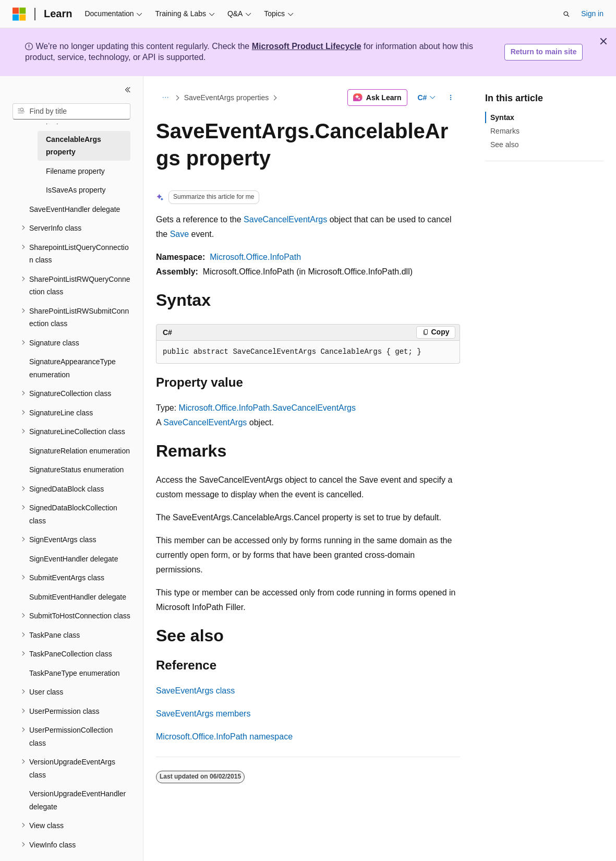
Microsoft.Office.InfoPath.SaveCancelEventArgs (267, 408)
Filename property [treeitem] (75, 171)
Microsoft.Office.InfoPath (255, 257)
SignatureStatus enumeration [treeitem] (76, 470)
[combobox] (71, 112)
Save (179, 234)
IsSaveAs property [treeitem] (76, 190)
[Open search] (566, 14)
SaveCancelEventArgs (285, 219)
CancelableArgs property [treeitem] (74, 146)
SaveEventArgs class (195, 691)
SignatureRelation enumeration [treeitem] (80, 451)
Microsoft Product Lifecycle (307, 46)
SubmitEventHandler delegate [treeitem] (78, 597)
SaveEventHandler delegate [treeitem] (75, 209)
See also (504, 145)
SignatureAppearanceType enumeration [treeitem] (73, 368)
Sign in (592, 14)
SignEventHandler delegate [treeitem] (74, 559)
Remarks (505, 131)
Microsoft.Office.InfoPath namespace (224, 737)
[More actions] (451, 98)
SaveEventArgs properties (227, 98)
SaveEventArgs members (203, 714)
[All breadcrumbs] (165, 98)
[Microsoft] (19, 14)
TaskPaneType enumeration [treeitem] (75, 673)
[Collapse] (128, 90)
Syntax (502, 117)
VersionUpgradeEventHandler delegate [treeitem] (77, 800)
